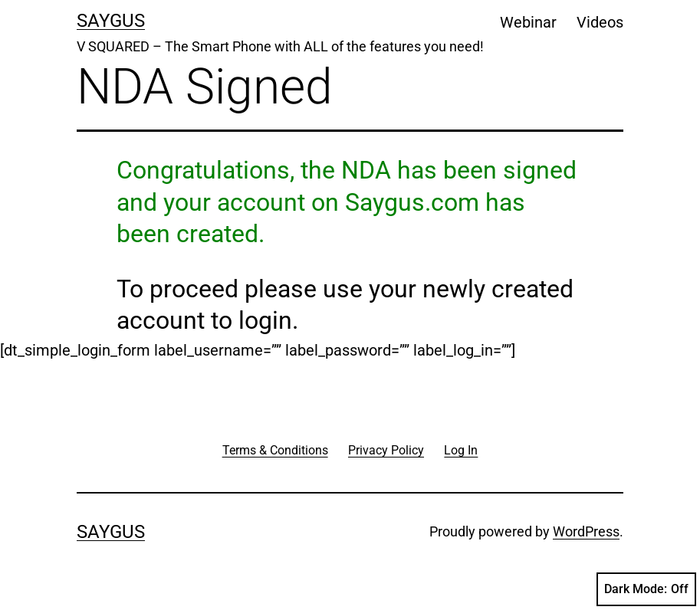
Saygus (111, 21)
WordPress (586, 531)
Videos (600, 22)
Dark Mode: (646, 589)
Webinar (528, 22)
